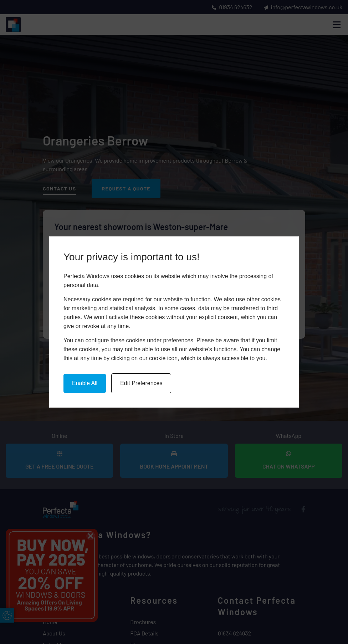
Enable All (85, 383)
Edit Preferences (141, 383)
